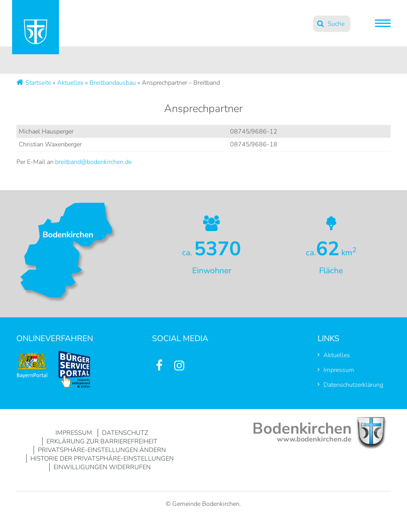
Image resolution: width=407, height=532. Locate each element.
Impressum (339, 370)
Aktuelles (70, 83)
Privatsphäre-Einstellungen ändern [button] (102, 450)
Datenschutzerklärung (353, 385)
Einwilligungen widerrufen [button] (102, 467)
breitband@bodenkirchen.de (93, 162)
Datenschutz (125, 433)
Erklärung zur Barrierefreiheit (102, 441)
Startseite (38, 83)
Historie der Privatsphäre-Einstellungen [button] (102, 459)
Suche (336, 24)
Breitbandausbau (113, 83)
